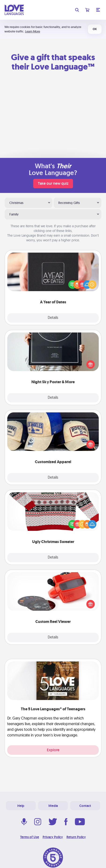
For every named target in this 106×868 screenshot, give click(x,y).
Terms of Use (30, 837)
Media (53, 806)
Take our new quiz (53, 183)
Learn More (33, 31)
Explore (53, 750)
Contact (85, 806)
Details (53, 318)
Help (21, 806)
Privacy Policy (53, 837)
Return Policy (76, 837)
